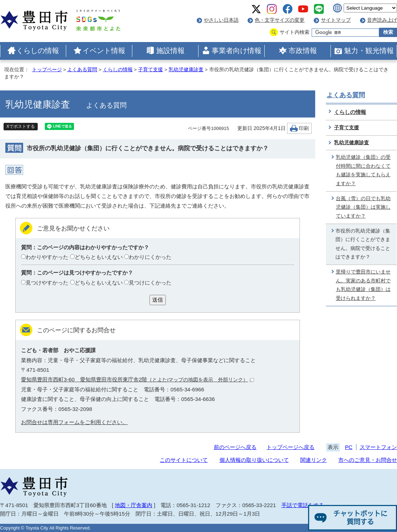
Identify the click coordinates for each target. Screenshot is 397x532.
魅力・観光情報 (369, 51)
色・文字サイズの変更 (280, 20)
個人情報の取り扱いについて (254, 460)
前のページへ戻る (235, 447)
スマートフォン (378, 447)
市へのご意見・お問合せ (368, 460)
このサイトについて (184, 460)
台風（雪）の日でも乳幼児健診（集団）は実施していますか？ (363, 207)
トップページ (47, 70)
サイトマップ (336, 20)
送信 (158, 300)
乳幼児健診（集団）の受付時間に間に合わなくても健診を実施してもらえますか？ (363, 170)
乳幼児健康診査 (186, 70)
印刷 (304, 128)
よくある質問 (82, 70)
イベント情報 (104, 51)
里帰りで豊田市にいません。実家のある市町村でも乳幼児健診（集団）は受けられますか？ (363, 285)
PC (349, 447)
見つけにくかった (150, 283)
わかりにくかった (150, 257)
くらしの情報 (38, 51)
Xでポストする (21, 126)
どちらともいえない (99, 257)
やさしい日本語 (221, 20)
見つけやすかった (47, 283)
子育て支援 (150, 70)
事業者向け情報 (237, 51)
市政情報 (303, 51)
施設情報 (170, 51)
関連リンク (314, 460)
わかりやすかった (47, 257)
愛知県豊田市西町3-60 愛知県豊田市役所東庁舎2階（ (137, 379)
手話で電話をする (303, 505)
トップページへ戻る (290, 447)
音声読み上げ (382, 20)
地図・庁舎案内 (134, 505)
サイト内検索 (295, 32)
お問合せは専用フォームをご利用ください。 (74, 422)
